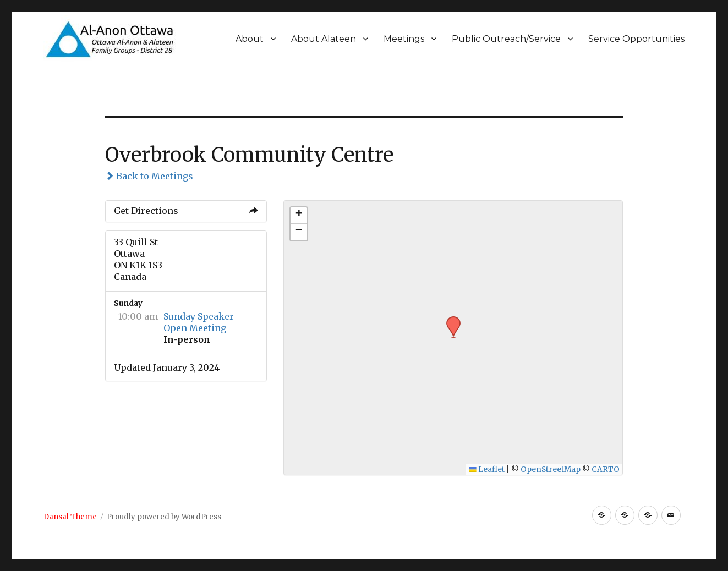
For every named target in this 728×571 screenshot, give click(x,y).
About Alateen (324, 39)
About (250, 39)
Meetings (404, 39)
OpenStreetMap (551, 470)
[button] (450, 320)
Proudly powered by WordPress (164, 517)
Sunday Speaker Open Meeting (199, 322)
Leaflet (487, 470)
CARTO (606, 470)
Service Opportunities (636, 39)
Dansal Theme (70, 517)
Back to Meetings (149, 176)
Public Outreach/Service (506, 39)
